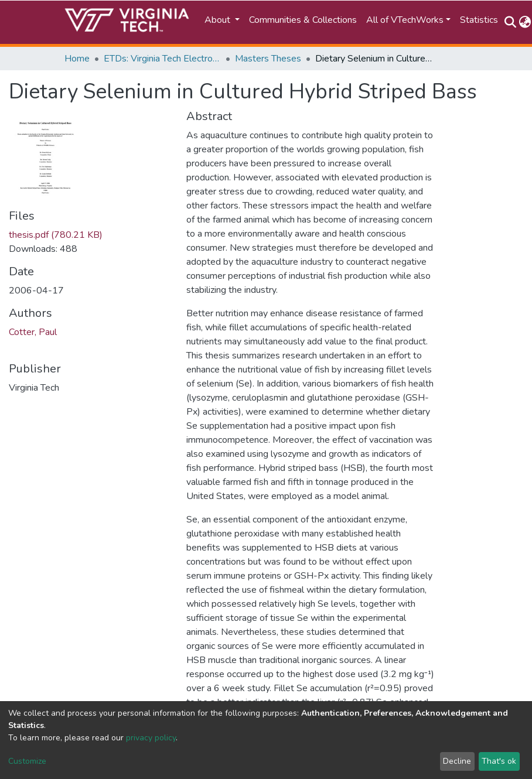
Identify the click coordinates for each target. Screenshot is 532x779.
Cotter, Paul (33, 332)
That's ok (499, 761)
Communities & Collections (303, 20)
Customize (27, 761)
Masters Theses (268, 59)
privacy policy (151, 738)
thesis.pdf (56, 235)
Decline (457, 761)
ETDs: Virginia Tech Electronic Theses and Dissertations (162, 59)
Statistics (479, 20)
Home (77, 59)
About (219, 20)
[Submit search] (510, 22)
